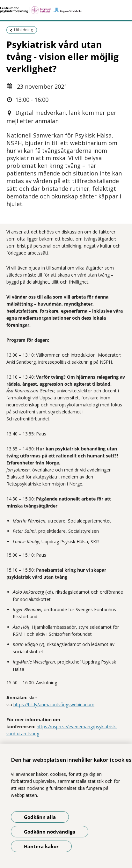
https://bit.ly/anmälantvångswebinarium (54, 705)
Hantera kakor (41, 846)
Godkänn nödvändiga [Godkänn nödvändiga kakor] (50, 832)
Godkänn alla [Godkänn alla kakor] (40, 817)
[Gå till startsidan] (66, 10)
